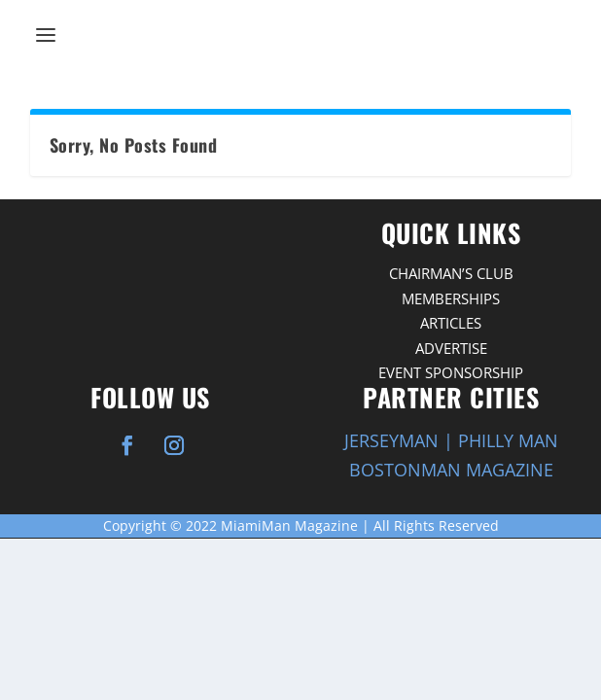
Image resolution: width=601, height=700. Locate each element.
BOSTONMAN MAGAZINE (451, 470)
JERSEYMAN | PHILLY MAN (451, 440)
